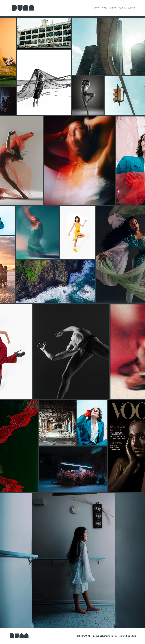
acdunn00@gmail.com (105, 636)
